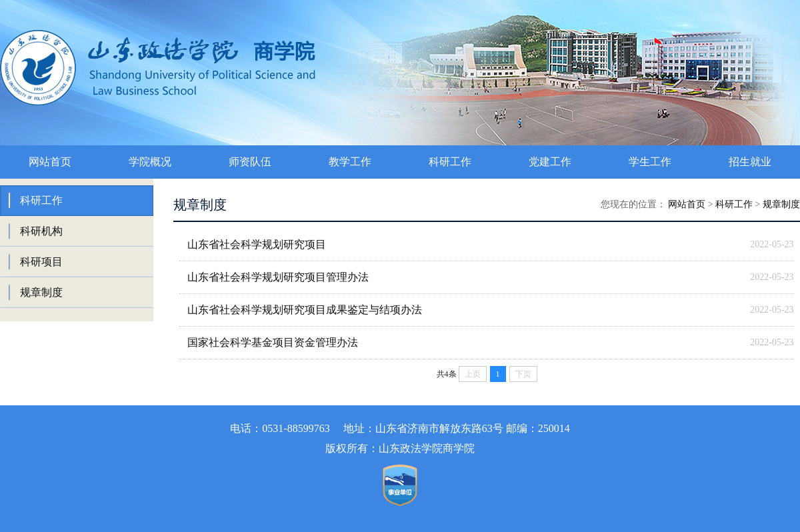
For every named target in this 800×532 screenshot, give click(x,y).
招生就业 (750, 162)
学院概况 (150, 162)
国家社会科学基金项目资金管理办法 (273, 342)
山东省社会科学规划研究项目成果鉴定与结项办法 (305, 310)
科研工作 (450, 162)
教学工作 (350, 162)
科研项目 (41, 262)
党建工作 (550, 162)
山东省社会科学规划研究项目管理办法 (278, 277)
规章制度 (41, 292)
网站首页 (50, 162)
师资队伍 (250, 162)
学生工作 (650, 162)
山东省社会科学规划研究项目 (257, 244)
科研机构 (41, 231)
